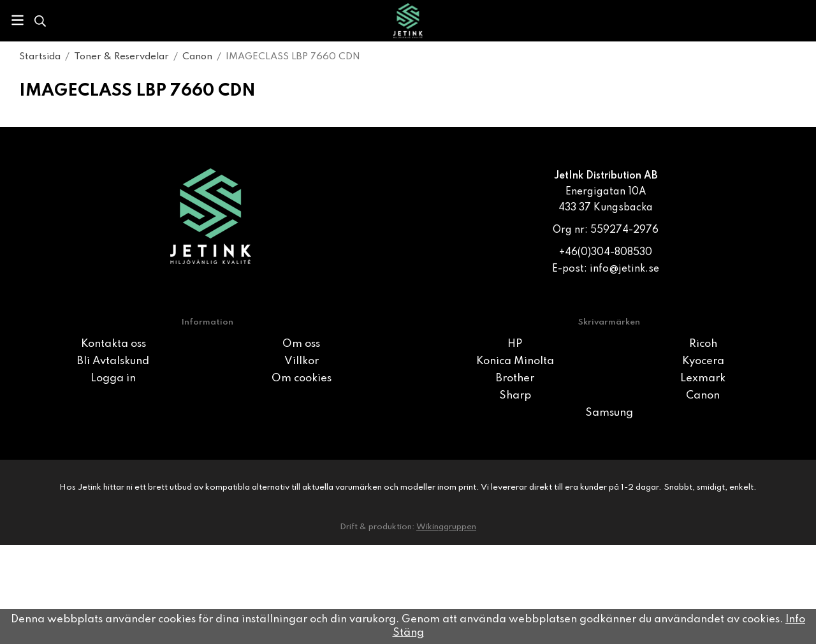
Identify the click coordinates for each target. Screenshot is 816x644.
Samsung (609, 413)
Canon (703, 396)
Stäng (408, 633)
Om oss (301, 344)
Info (795, 619)
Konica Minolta (515, 361)
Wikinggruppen (446, 527)
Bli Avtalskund (113, 361)
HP (515, 344)
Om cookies (302, 378)
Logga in (113, 378)
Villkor (302, 361)
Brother (515, 378)
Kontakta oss (113, 344)
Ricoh (703, 344)
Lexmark (703, 378)
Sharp (515, 396)
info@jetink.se (624, 269)
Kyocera (703, 361)
